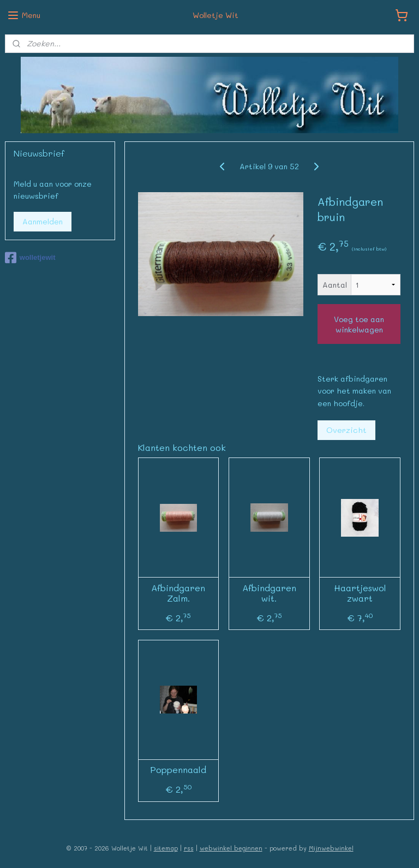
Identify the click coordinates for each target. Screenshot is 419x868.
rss (189, 848)
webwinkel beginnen (231, 848)
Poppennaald (179, 769)
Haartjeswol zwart (360, 593)
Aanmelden (43, 221)
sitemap (166, 848)
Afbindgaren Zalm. (179, 593)
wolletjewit (30, 258)
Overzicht (346, 430)
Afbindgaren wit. (269, 593)
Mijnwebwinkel (331, 848)
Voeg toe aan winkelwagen (359, 324)
